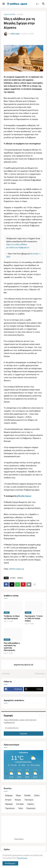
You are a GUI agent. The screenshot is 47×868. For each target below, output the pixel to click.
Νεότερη (6, 674)
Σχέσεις (31, 804)
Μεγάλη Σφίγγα (25, 496)
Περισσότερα (22, 858)
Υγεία (20, 808)
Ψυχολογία (31, 808)
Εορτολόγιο (19, 839)
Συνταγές (20, 804)
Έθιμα (18, 795)
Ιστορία (20, 14)
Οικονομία (29, 800)
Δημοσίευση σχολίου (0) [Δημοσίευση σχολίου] (23, 665)
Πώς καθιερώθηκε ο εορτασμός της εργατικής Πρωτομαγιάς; (12, 647)
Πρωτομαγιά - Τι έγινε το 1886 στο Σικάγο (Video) (34, 618)
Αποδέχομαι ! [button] (10, 863)
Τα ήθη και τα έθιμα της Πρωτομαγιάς (12, 617)
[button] (3, 4)
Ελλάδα (27, 795)
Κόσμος (20, 578)
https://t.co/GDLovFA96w (17, 245)
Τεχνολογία (10, 808)
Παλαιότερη (39, 674)
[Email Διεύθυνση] (23, 728)
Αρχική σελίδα (9, 14)
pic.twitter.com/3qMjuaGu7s (18, 248)
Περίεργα (9, 804)
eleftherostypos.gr (16, 569)
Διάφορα (9, 795)
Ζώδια (37, 795)
